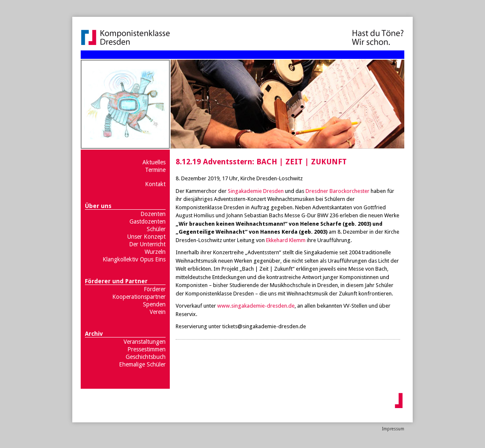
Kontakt (155, 184)
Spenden (154, 304)
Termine (155, 170)
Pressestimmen (146, 349)
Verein (158, 312)
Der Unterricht (147, 244)
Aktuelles (154, 162)
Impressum (393, 429)
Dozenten (153, 214)
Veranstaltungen (145, 342)
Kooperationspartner (139, 297)
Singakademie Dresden (256, 191)
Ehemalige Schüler (142, 364)
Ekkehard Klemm (286, 240)
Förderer (155, 289)
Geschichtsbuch (146, 357)
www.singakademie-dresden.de (256, 306)
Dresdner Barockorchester (337, 191)
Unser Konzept (146, 237)
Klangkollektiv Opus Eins (134, 259)
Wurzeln (155, 252)
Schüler (156, 229)
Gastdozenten (148, 221)
